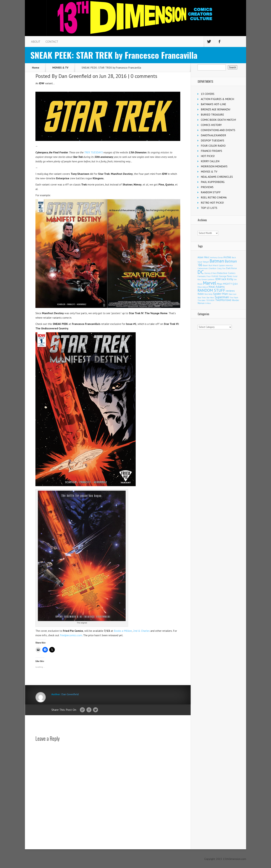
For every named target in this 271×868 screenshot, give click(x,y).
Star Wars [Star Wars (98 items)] (210, 298)
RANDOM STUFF (211, 192)
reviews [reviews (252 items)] (230, 291)
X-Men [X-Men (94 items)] (208, 303)
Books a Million (123, 631)
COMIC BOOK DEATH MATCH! (218, 120)
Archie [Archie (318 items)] (227, 257)
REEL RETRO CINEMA (214, 197)
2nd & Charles (141, 631)
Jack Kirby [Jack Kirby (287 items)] (227, 279)
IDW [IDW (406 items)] (218, 279)
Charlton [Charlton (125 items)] (212, 268)
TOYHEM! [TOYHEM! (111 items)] (210, 300)
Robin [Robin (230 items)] (201, 294)
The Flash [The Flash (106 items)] (234, 297)
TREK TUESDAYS (93, 152)
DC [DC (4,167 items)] (201, 272)
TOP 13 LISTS (209, 208)
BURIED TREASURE (212, 115)
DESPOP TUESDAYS (212, 140)
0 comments (144, 76)
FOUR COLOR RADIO (213, 146)
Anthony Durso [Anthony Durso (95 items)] (216, 257)
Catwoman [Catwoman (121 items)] (203, 268)
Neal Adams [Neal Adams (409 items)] (217, 287)
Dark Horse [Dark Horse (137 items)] (232, 268)
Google (82, 710)
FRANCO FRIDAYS (211, 151)
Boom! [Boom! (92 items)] (205, 265)
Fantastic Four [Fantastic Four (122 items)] (204, 276)
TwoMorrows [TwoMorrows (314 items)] (223, 300)
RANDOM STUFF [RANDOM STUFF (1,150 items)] (211, 290)
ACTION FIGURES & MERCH (217, 99)
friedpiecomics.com (71, 635)
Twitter (95, 710)
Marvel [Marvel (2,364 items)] (210, 283)
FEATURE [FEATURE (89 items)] (215, 276)
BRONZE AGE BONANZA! (216, 109)
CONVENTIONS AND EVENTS (218, 130)
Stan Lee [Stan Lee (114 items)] (232, 294)
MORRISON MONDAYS (214, 166)
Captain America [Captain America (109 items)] (226, 265)
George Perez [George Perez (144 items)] (226, 276)
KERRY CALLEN (210, 161)
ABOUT (36, 42)
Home (36, 68)
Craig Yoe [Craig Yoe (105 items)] (221, 268)
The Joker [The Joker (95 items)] (202, 300)
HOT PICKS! (208, 156)
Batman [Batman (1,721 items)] (217, 261)
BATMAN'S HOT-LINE (213, 104)
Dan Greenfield (75, 76)
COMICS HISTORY (211, 125)
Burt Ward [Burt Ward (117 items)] (213, 265)
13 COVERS (208, 94)
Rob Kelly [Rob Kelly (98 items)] (208, 294)
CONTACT (52, 42)
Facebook (89, 710)
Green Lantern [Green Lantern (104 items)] (208, 279)
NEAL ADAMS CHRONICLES (217, 177)
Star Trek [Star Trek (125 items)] (202, 297)
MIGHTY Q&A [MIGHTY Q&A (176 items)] (230, 284)
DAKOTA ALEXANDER (213, 135)
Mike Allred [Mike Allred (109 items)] (203, 287)
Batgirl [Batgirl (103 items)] (206, 262)
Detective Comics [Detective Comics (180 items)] (226, 273)
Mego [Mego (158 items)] (220, 284)
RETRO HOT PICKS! (212, 203)
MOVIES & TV (60, 68)
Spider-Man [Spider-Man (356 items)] (220, 294)
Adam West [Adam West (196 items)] (204, 257)
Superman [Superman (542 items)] (222, 297)
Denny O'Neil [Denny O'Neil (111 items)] (211, 273)
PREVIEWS (207, 187)
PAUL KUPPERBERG (213, 182)
